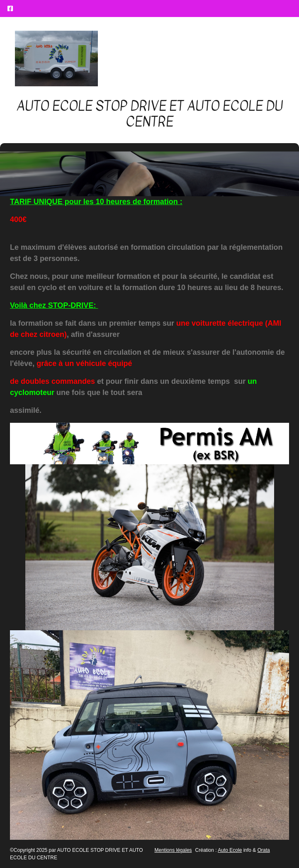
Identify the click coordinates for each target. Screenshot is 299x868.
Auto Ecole (230, 850)
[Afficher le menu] (273, 59)
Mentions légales (173, 850)
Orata (264, 850)
